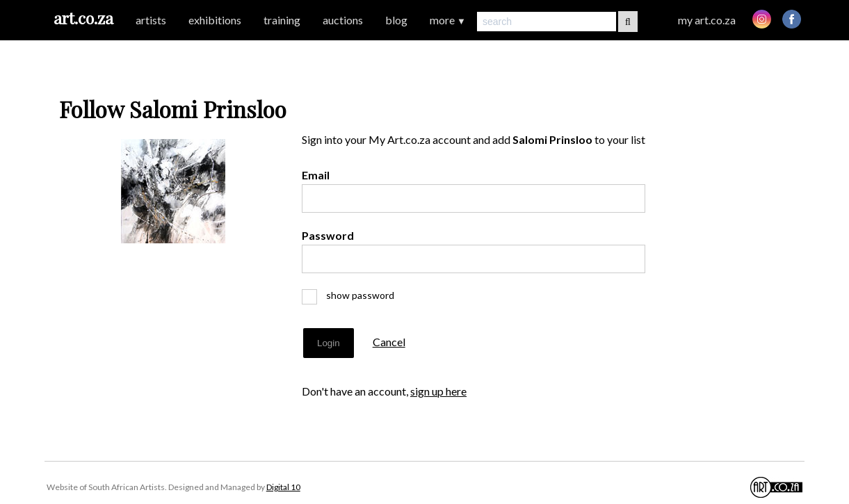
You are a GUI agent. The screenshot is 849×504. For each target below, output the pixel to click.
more (448, 20)
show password (354, 295)
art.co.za (83, 18)
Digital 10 (283, 487)
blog (396, 20)
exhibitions (215, 20)
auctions (343, 20)
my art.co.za (707, 20)
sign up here (438, 391)
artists (151, 20)
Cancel (389, 342)
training (282, 20)
